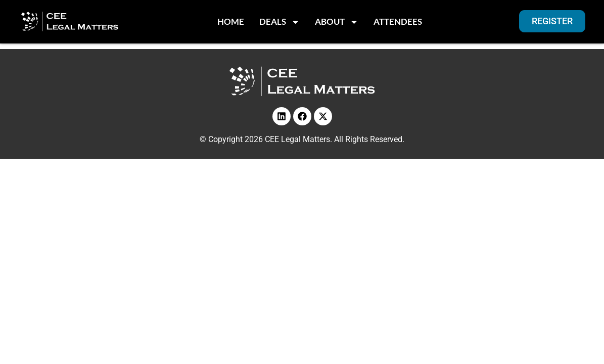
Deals (280, 22)
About (337, 22)
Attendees (398, 21)
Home (231, 21)
